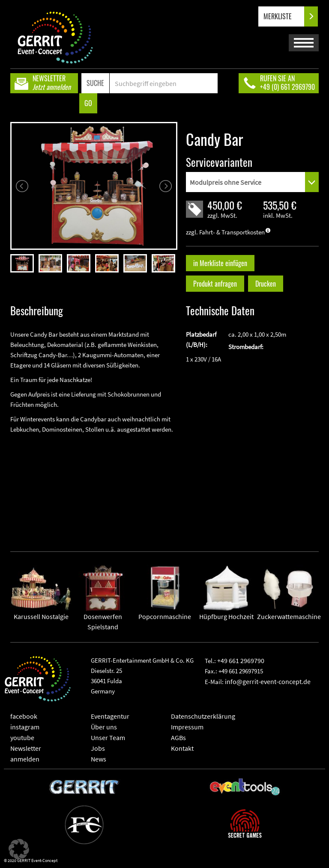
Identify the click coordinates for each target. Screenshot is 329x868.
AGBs (178, 738)
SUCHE (95, 83)
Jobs (98, 748)
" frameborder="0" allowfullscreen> (94, 486)
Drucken (266, 284)
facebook (24, 716)
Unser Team (108, 738)
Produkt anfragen (215, 284)
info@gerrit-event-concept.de (268, 681)
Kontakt (182, 748)
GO (88, 103)
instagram (25, 727)
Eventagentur (110, 716)
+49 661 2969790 (241, 661)
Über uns (104, 727)
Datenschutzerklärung (203, 716)
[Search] (164, 83)
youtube (22, 738)
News (99, 759)
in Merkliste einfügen (220, 263)
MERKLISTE (285, 16)
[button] (19, 849)
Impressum (187, 727)
